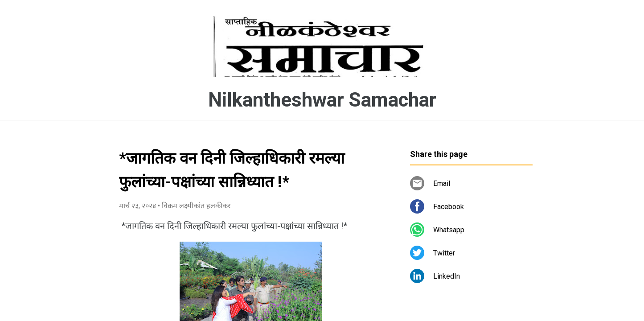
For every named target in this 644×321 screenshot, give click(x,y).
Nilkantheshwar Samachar (322, 100)
